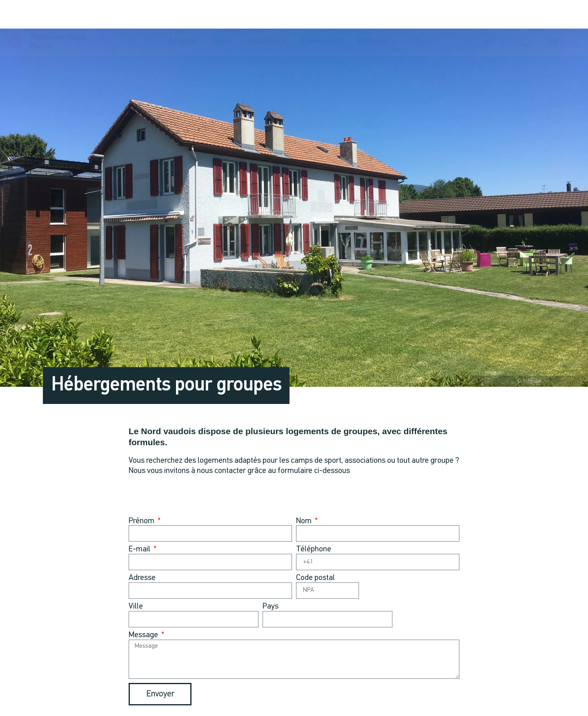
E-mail (140, 550)
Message (144, 635)
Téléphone (314, 550)
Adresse (142, 578)
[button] (475, 15)
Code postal (315, 578)
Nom (305, 521)
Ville (136, 607)
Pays (271, 607)
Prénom (142, 521)
